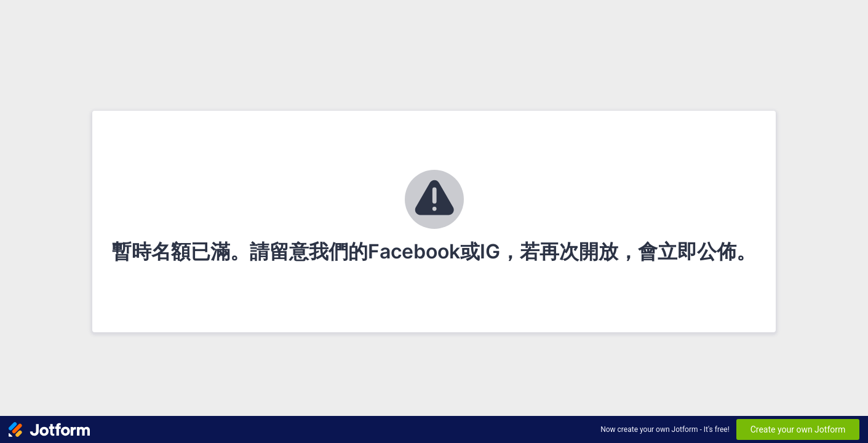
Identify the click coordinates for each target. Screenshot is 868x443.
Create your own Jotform (798, 429)
